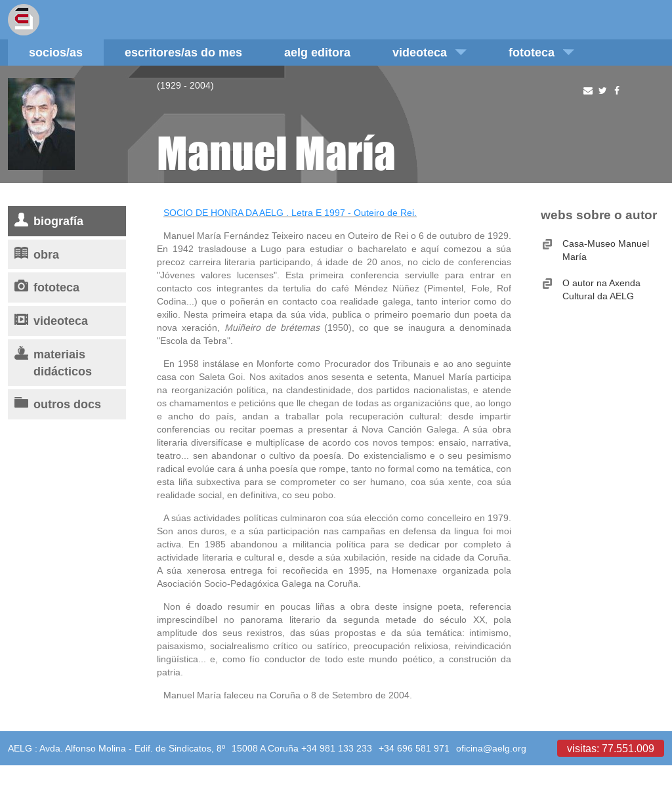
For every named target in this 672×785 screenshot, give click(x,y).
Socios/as (56, 52)
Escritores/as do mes (183, 52)
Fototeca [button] (541, 52)
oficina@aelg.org (491, 748)
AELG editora (317, 52)
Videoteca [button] (430, 52)
